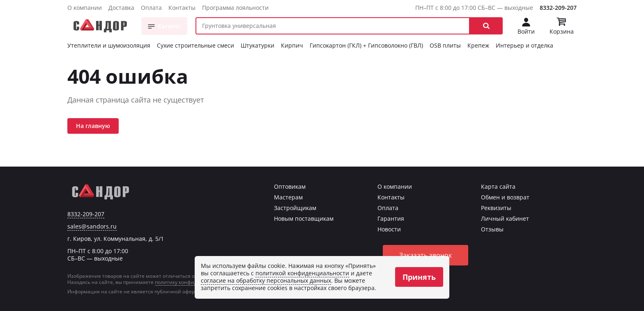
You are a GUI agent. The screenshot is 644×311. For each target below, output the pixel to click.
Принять (419, 277)
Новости (389, 229)
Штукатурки (258, 45)
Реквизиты (496, 208)
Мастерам (288, 197)
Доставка (121, 8)
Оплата (151, 8)
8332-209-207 (558, 8)
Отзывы (492, 229)
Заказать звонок (425, 255)
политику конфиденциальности (194, 282)
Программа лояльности (235, 8)
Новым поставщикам (304, 218)
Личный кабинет (505, 218)
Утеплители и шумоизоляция (109, 45)
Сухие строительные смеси (195, 45)
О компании (85, 8)
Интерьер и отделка (524, 45)
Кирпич (292, 45)
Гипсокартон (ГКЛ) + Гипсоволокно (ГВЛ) (366, 45)
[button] (486, 26)
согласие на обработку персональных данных (266, 280)
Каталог (169, 26)
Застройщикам (295, 208)
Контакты (182, 8)
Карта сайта (498, 186)
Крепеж (478, 45)
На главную (93, 126)
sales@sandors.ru (92, 226)
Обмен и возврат (505, 197)
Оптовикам (290, 186)
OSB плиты (445, 45)
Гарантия (391, 218)
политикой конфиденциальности (302, 273)
